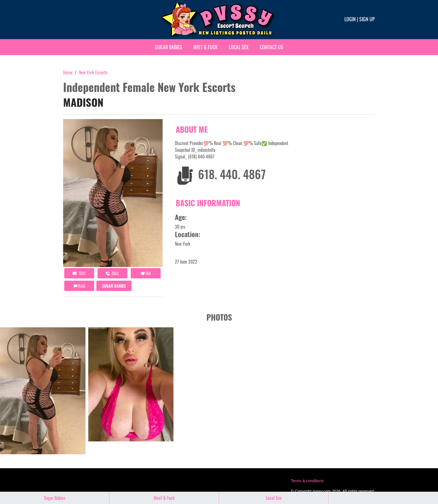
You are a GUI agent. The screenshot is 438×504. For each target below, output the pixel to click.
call (112, 273)
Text (79, 273)
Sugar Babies (168, 47)
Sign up (367, 19)
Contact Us (272, 47)
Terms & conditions (307, 481)
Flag (79, 286)
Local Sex (239, 47)
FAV (146, 273)
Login (350, 19)
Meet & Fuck (205, 47)
